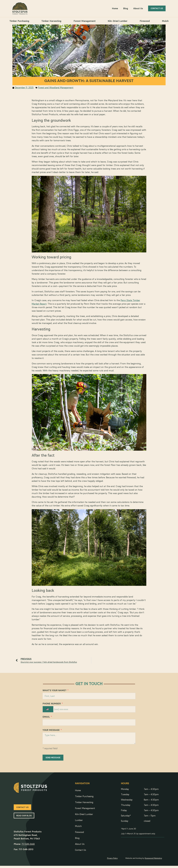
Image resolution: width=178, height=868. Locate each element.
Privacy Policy (115, 860)
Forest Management (85, 21)
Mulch (165, 21)
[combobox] (48, 710)
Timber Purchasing (19, 21)
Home (118, 8)
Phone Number (52, 705)
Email (47, 718)
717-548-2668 (25, 846)
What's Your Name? (55, 691)
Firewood (145, 21)
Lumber (78, 822)
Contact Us (80, 852)
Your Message (52, 731)
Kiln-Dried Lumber (118, 21)
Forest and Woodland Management (54, 88)
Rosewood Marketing (156, 860)
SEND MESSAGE (53, 759)
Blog (128, 8)
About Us (141, 8)
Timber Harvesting (51, 21)
